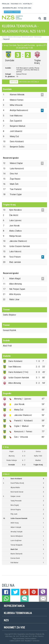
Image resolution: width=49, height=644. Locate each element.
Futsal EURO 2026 (24, 8)
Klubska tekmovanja (14, 37)
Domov (4, 37)
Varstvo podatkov (31, 639)
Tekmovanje (37, 37)
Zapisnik (14, 82)
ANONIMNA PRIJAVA (10, 8)
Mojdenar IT (29, 641)
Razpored (6, 39)
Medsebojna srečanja (29, 82)
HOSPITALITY (28, 4)
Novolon (37, 641)
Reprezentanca (14, 606)
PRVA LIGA (6, 4)
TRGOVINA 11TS (16, 4)
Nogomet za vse (15, 627)
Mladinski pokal (27, 37)
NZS (6, 620)
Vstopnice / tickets (12, 12)
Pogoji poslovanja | (19, 639)
